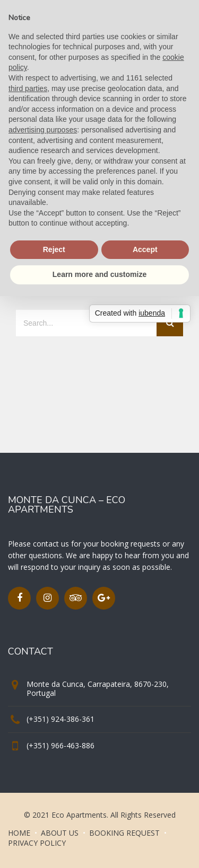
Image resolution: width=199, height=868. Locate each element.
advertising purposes (43, 130)
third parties (28, 88)
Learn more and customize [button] (99, 274)
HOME (19, 833)
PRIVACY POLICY (37, 843)
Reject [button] (54, 249)
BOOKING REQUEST (124, 833)
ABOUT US (60, 833)
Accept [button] (145, 249)
